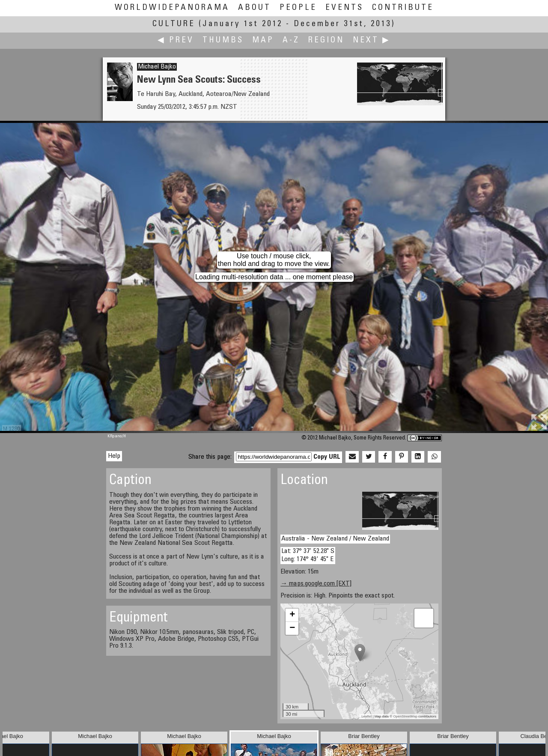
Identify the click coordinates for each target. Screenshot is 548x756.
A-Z (291, 40)
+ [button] (292, 615)
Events (344, 8)
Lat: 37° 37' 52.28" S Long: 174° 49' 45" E (308, 555)
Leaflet (366, 716)
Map (263, 40)
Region (326, 40)
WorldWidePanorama (172, 8)
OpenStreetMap (405, 716)
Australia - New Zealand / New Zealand (335, 539)
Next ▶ (372, 40)
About (255, 8)
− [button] (292, 628)
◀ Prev (176, 40)
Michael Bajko (157, 67)
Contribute (403, 8)
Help (114, 456)
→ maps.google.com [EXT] (316, 584)
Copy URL (327, 457)
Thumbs (223, 40)
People (298, 8)
